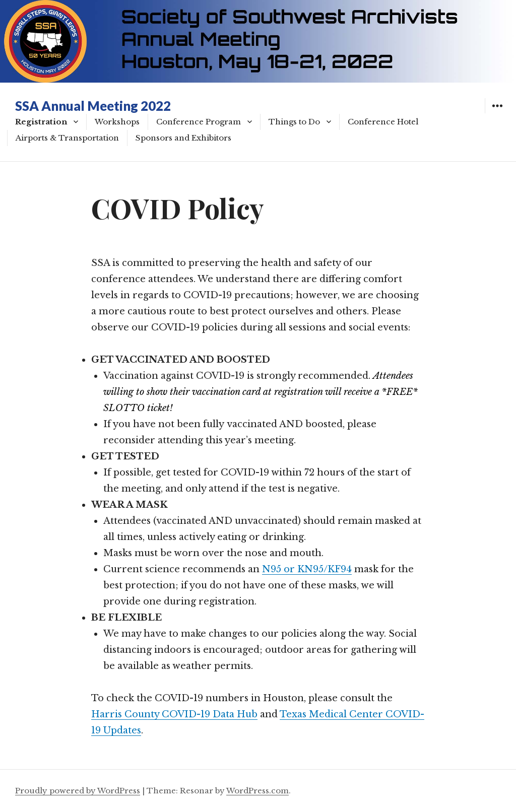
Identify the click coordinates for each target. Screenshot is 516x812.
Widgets (497, 113)
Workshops (117, 122)
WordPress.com (257, 791)
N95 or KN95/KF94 (307, 569)
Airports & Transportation (67, 138)
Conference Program (199, 122)
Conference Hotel (383, 122)
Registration (41, 122)
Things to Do (294, 122)
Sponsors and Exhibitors (183, 138)
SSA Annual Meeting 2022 (93, 106)
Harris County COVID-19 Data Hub (174, 714)
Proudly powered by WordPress (78, 791)
